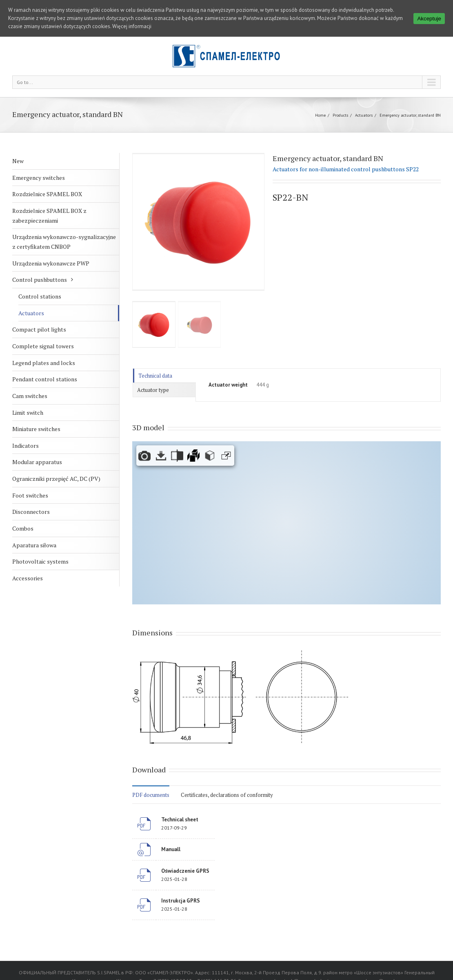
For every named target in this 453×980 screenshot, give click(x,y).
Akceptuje (429, 19)
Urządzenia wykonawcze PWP (51, 263)
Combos (23, 528)
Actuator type (153, 390)
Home (320, 115)
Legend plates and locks (44, 363)
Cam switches (30, 396)
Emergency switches (39, 178)
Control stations (40, 296)
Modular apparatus (37, 462)
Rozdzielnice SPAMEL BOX (47, 194)
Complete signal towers (43, 346)
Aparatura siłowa (34, 545)
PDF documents (151, 795)
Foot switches (30, 495)
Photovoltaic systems (40, 561)
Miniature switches (36, 429)
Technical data (155, 376)
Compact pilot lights (39, 329)
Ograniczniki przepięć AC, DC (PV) (56, 479)
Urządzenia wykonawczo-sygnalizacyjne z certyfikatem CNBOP (64, 242)
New (18, 161)
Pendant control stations (45, 379)
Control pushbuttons (40, 280)
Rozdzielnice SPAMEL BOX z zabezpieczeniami (49, 216)
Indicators (26, 446)
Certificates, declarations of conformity (227, 795)
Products (340, 115)
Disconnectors (31, 512)
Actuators (364, 115)
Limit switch (28, 413)
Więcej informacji (132, 26)
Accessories (28, 578)
